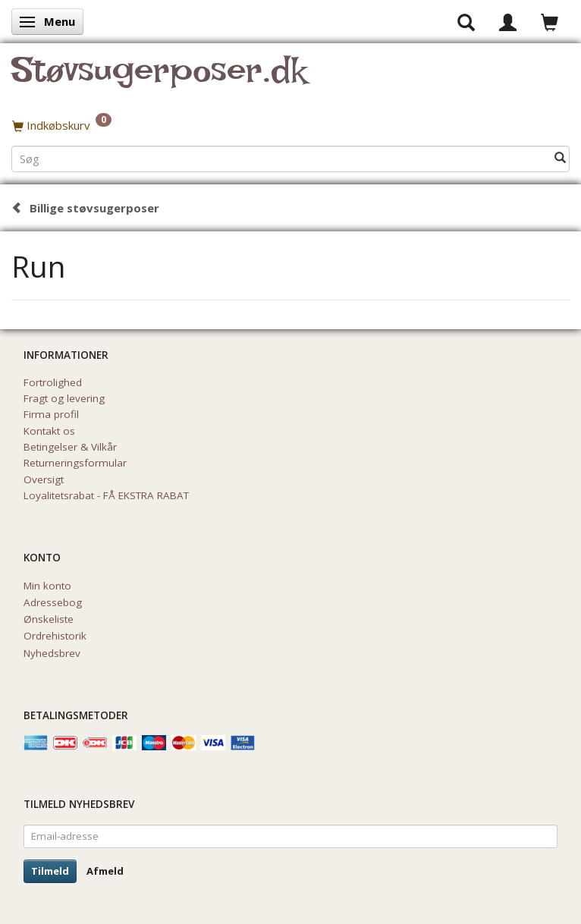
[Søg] (560, 158)
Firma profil (51, 414)
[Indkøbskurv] (290, 125)
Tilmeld (50, 871)
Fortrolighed (53, 382)
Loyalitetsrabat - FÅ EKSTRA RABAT (106, 495)
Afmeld (105, 871)
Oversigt (44, 479)
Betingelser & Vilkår (70, 447)
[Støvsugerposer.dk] (159, 79)
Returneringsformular (75, 463)
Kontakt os (49, 431)
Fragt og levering (64, 398)
